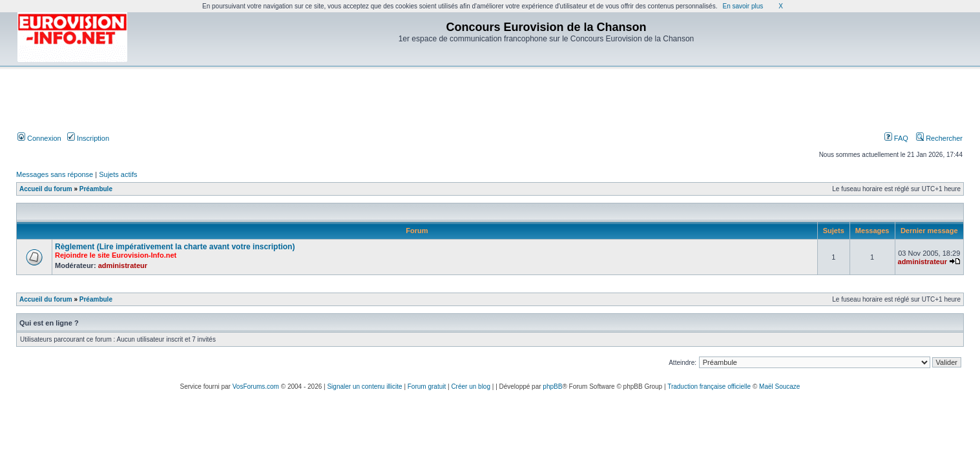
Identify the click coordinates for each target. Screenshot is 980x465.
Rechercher (939, 138)
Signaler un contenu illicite (364, 387)
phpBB (552, 387)
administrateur (123, 265)
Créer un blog (471, 387)
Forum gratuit (427, 387)
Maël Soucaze (779, 387)
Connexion (39, 138)
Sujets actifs (118, 174)
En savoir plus (743, 6)
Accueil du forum (46, 189)
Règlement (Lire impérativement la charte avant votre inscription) (175, 247)
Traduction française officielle (709, 387)
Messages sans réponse (55, 174)
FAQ (896, 138)
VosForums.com (256, 387)
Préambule (96, 189)
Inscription (88, 138)
